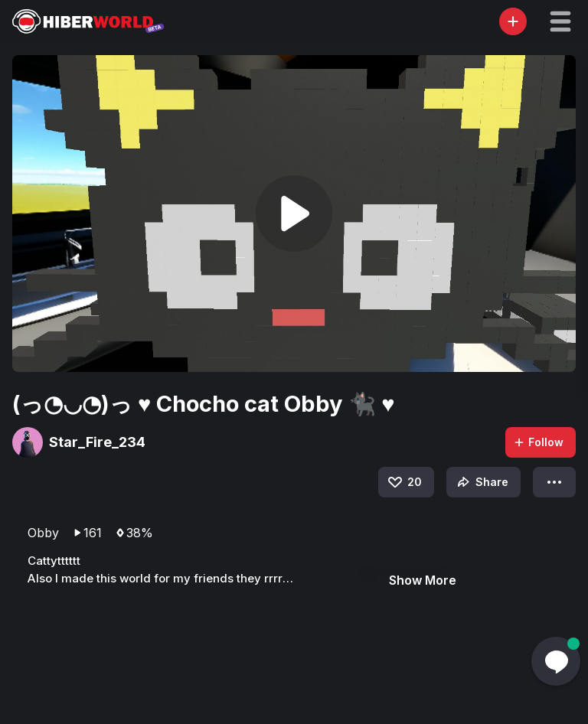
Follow (538, 442)
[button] (560, 21)
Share (481, 482)
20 (404, 482)
